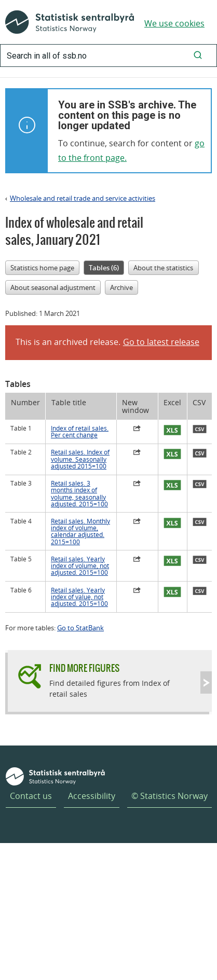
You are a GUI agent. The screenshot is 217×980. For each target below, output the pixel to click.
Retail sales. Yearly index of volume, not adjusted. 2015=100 (80, 566)
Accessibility (92, 796)
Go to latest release (161, 342)
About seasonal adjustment (53, 287)
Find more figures (84, 668)
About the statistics (163, 268)
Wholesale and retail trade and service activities (83, 198)
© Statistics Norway (169, 796)
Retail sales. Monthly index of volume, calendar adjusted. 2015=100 (80, 532)
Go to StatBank (80, 628)
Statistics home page (42, 268)
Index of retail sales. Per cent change (80, 432)
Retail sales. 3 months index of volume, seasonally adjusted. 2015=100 (79, 494)
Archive (121, 287)
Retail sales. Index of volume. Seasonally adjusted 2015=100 (80, 459)
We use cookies (174, 23)
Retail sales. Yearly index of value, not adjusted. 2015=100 (79, 597)
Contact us (31, 796)
